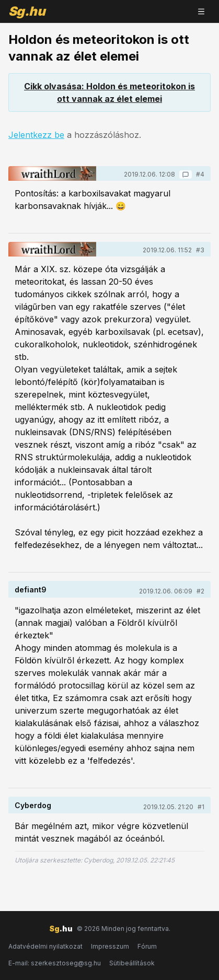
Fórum (147, 946)
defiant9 (31, 590)
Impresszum (110, 946)
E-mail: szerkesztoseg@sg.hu (55, 963)
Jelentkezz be (36, 135)
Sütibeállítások (132, 963)
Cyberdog (33, 805)
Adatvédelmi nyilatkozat (45, 946)
